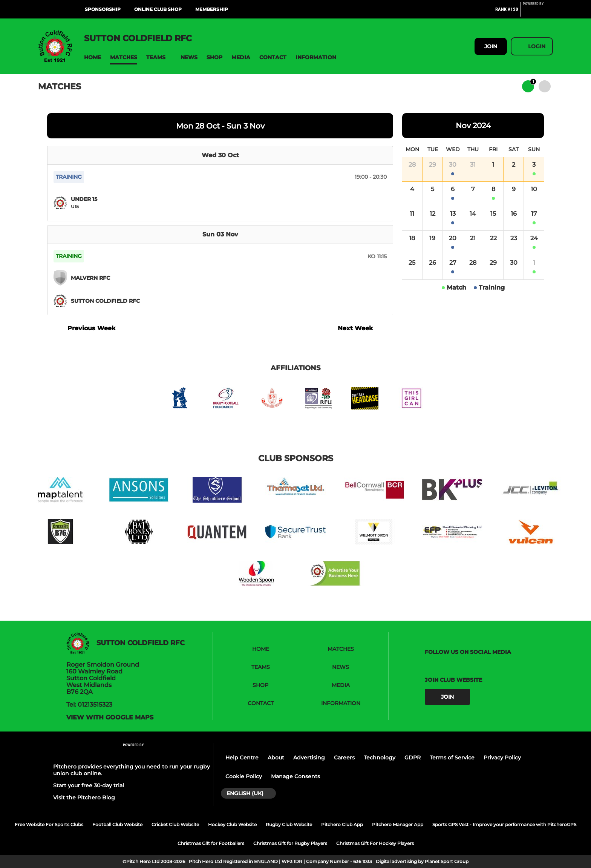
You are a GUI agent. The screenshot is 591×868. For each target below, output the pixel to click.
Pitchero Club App (342, 824)
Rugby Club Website (289, 824)
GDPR (413, 758)
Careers (344, 758)
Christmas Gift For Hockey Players (375, 843)
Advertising (309, 758)
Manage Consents (295, 776)
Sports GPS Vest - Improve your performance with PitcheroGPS (504, 824)
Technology (380, 758)
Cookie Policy (244, 776)
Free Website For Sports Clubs (49, 824)
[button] (93, 58)
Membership (212, 9)
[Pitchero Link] (538, 12)
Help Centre (242, 758)
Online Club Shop (158, 9)
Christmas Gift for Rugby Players (290, 843)
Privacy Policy (502, 758)
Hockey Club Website (232, 824)
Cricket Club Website (175, 824)
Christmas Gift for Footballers (211, 843)
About (276, 758)
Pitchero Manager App (398, 824)
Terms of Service (452, 758)
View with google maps (110, 718)
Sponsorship (103, 9)
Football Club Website (117, 824)
